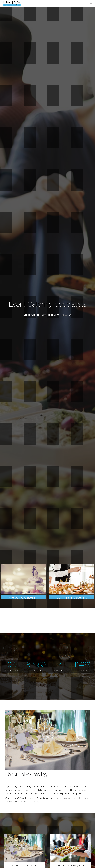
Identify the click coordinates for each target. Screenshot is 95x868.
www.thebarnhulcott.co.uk (77, 798)
